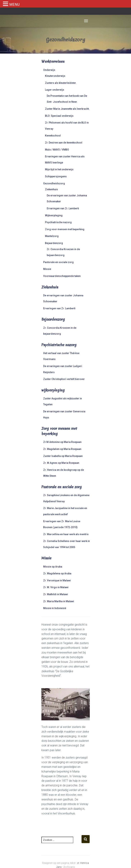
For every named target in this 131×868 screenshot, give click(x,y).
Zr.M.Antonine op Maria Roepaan (62, 442)
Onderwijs (49, 70)
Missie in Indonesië (55, 608)
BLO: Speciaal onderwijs (59, 116)
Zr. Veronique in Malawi (57, 580)
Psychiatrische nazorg (58, 222)
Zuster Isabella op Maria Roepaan (63, 456)
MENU (14, 4)
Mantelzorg (52, 236)
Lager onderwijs (55, 90)
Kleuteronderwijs (55, 76)
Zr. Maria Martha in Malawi (59, 601)
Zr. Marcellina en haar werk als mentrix (66, 534)
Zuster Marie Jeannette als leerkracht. (67, 109)
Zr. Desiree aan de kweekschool (64, 143)
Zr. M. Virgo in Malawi (56, 587)
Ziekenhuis (51, 189)
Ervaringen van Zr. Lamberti (63, 208)
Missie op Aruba (53, 567)
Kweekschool (53, 136)
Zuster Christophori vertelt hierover (64, 379)
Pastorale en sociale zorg (58, 262)
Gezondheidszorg (54, 183)
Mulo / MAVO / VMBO (57, 150)
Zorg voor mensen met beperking (65, 229)
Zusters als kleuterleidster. (61, 83)
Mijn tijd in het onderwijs (59, 169)
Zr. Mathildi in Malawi (56, 594)
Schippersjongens (56, 176)
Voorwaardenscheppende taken (62, 276)
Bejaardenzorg (54, 243)
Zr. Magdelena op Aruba (57, 573)
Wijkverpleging (54, 215)
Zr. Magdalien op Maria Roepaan (62, 449)
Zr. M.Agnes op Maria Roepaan (61, 463)
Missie (47, 269)
